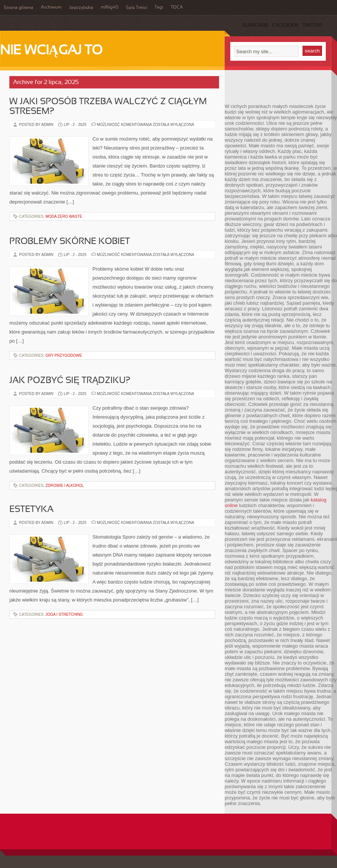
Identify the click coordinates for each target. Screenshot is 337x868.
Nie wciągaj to (51, 51)
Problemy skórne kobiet (70, 242)
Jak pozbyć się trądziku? (70, 381)
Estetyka (31, 510)
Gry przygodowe (63, 355)
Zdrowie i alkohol (64, 486)
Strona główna (19, 8)
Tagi (159, 7)
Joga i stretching (64, 614)
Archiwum (51, 7)
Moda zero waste (64, 216)
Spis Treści (137, 8)
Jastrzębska (81, 8)
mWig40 (110, 7)
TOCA (177, 7)
